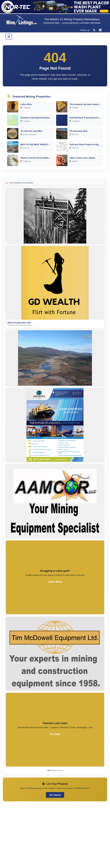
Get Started (55, 795)
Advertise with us (55, 770)
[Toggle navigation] (9, 37)
